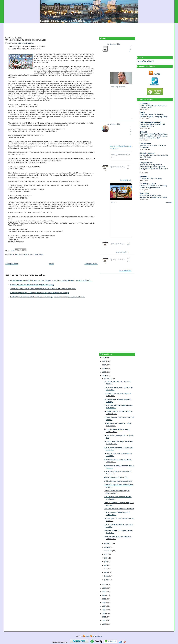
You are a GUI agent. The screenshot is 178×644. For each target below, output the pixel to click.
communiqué (14, 254)
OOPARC (144, 132)
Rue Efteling (145, 193)
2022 (104, 372)
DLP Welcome (145, 143)
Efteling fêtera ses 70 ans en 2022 (116, 477)
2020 (104, 585)
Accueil (51, 264)
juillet (106, 558)
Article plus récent (12, 264)
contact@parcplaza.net (146, 61)
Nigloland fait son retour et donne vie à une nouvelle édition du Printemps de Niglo (40, 293)
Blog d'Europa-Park (148, 153)
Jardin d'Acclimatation (25, 43)
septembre (108, 551)
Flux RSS (155, 74)
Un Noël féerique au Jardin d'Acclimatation (26, 40)
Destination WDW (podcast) (151, 122)
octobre (107, 547)
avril (106, 569)
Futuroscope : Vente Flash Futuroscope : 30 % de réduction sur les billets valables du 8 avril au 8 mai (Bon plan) (154, 136)
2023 (104, 368)
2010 (104, 621)
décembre (108, 378)
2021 (104, 376)
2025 (104, 361)
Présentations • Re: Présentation (151, 178)
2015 (104, 603)
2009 (104, 624)
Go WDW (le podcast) (148, 184)
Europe (21, 254)
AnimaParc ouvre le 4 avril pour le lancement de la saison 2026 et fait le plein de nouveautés (43, 289)
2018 (104, 592)
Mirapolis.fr (144, 176)
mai (106, 565)
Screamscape (145, 103)
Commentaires (96, 636)
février (107, 576)
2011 (104, 617)
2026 (104, 358)
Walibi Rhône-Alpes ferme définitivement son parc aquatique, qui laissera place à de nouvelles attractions (48, 297)
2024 (104, 365)
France (27, 254)
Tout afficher (169, 203)
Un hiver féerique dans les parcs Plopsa (118, 481)
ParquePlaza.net (146, 163)
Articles (87, 636)
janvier (107, 580)
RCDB (142, 113)
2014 (104, 606)
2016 (104, 599)
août (106, 554)
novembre (108, 544)
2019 (104, 588)
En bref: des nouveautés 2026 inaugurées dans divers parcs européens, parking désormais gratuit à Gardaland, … (51, 280)
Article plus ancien (91, 264)
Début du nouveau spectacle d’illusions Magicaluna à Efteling (32, 285)
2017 (104, 595)
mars (106, 572)
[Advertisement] (89, 29)
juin (106, 562)
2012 (104, 613)
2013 (104, 610)
